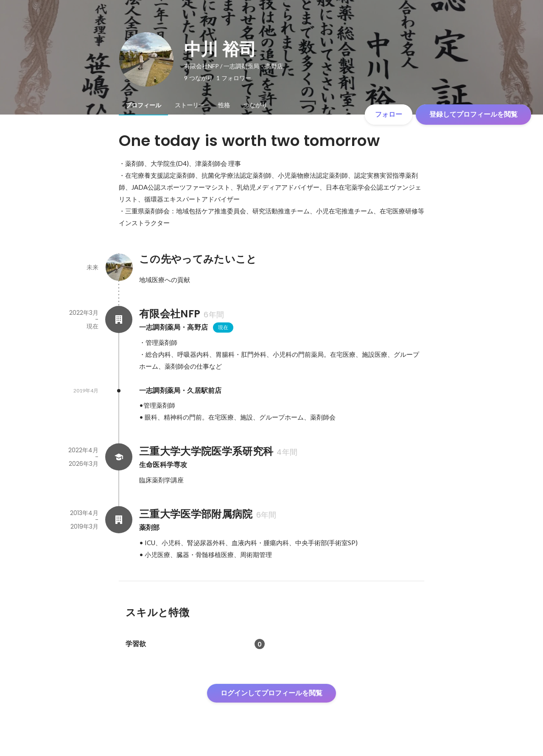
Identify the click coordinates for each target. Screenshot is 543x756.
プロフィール (143, 105)
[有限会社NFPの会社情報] (119, 319)
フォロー (389, 114)
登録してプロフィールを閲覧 (473, 114)
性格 (224, 105)
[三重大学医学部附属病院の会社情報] (119, 520)
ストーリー (190, 105)
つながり (255, 105)
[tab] (143, 105)
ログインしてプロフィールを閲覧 (271, 693)
